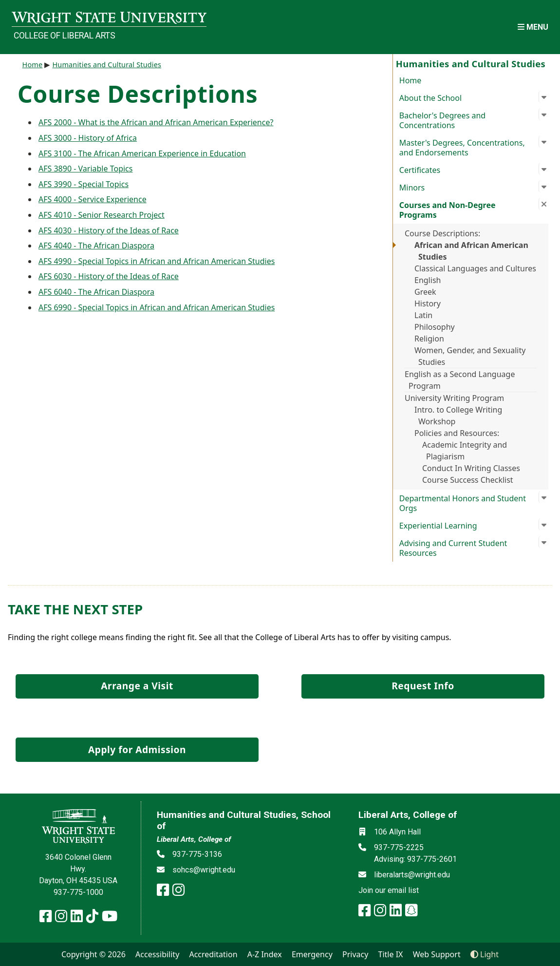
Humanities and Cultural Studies (107, 65)
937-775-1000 (78, 892)
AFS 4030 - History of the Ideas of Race (109, 230)
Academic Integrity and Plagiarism (465, 451)
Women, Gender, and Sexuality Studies (470, 356)
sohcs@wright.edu (204, 870)
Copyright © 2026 (93, 954)
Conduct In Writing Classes (471, 468)
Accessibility (157, 954)
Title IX (391, 954)
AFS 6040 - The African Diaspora (96, 292)
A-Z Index (265, 954)
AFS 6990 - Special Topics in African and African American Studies (157, 307)
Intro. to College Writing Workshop (458, 416)
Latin (423, 315)
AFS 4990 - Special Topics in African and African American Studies (157, 261)
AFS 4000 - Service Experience (93, 199)
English (428, 280)
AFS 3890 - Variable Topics (85, 169)
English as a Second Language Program (460, 380)
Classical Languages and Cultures (475, 268)
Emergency (312, 954)
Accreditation (213, 954)
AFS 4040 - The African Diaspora (96, 246)
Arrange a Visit (137, 686)
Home (411, 80)
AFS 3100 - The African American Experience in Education (142, 153)
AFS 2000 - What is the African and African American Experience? (156, 122)
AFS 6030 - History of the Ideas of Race (109, 276)
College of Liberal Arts (65, 36)
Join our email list (389, 890)
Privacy (355, 954)
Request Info (423, 686)
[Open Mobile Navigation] (533, 27)
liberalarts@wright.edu (412, 875)
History (428, 303)
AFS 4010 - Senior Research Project (102, 215)
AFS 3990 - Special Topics (84, 184)
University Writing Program (454, 398)
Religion (429, 339)
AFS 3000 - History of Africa (88, 138)
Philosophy (435, 327)
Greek (425, 292)
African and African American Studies (471, 251)
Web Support (437, 954)
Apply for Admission (137, 749)
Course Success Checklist (468, 480)
